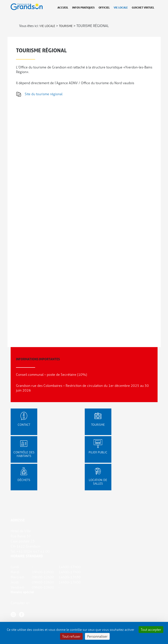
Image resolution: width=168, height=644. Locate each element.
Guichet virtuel (143, 7)
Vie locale (121, 7)
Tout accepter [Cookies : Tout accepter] (151, 629)
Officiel (104, 7)
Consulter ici (20, 603)
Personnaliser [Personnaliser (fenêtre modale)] (97, 636)
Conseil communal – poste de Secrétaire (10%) (52, 374)
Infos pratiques (83, 7)
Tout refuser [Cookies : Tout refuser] (71, 636)
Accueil (63, 7)
